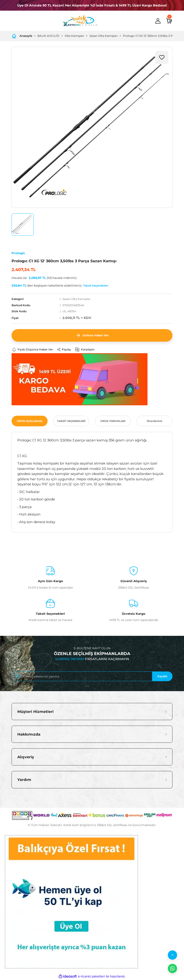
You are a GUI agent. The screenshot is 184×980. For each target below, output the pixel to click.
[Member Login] (158, 21)
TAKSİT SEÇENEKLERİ (71, 421)
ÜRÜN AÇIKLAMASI (30, 421)
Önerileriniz (155, 421)
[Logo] (80, 21)
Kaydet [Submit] (162, 676)
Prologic (18, 253)
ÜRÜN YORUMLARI (113, 421)
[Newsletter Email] (92, 676)
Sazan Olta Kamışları (77, 299)
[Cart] (169, 21)
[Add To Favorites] (162, 57)
